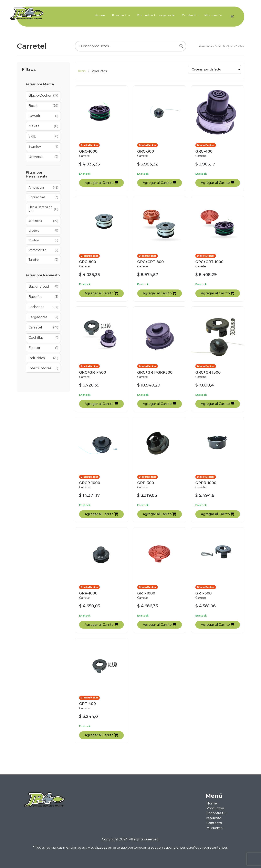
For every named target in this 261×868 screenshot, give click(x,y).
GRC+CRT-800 (150, 262)
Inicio (82, 71)
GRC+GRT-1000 (209, 262)
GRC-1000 (88, 151)
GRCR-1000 (90, 483)
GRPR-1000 (206, 483)
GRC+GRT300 (208, 372)
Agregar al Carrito (101, 183)
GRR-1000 (88, 593)
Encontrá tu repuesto (156, 15)
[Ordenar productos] (214, 69)
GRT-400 (87, 704)
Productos (121, 15)
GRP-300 (146, 483)
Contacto (190, 15)
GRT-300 (203, 593)
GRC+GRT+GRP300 (155, 372)
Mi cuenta (213, 15)
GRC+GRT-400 (93, 372)
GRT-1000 (146, 593)
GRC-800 (88, 262)
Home (100, 15)
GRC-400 (204, 151)
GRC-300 (146, 151)
